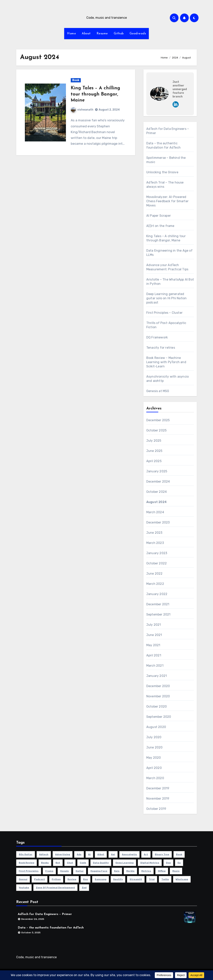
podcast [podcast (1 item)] (40, 879)
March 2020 (155, 778)
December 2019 (158, 788)
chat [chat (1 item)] (70, 863)
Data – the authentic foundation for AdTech (51, 928)
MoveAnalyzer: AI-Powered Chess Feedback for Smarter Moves (167, 201)
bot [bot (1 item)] (58, 863)
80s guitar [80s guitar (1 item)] (26, 854)
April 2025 (154, 461)
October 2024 (157, 492)
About (86, 34)
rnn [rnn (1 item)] (85, 879)
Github (119, 34)
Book (76, 80)
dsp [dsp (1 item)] (168, 863)
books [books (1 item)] (45, 863)
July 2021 (154, 625)
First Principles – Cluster (164, 313)
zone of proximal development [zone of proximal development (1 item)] (55, 888)
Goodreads (138, 34)
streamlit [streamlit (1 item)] (136, 879)
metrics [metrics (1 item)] (146, 871)
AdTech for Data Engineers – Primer (45, 914)
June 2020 (154, 747)
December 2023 (158, 522)
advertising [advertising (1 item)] (63, 854)
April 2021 (154, 655)
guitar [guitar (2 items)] (80, 871)
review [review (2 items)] (72, 879)
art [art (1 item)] (146, 854)
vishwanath (82, 110)
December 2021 (158, 604)
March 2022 (155, 584)
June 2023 (154, 533)
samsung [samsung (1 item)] (101, 879)
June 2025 (154, 451)
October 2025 (156, 430)
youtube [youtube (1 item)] (24, 888)
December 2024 (158, 482)
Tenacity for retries (161, 348)
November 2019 (158, 799)
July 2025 (154, 441)
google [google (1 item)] (64, 871)
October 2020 (157, 706)
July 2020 (154, 737)
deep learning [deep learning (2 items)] (125, 863)
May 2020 (154, 758)
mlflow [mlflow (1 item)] (162, 871)
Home (72, 34)
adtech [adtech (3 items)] (44, 854)
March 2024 (155, 512)
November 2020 (158, 696)
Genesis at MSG (158, 391)
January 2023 (157, 553)
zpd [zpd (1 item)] (84, 888)
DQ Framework (157, 337)
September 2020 (159, 717)
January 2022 (157, 594)
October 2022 (157, 563)
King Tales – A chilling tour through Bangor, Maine (95, 94)
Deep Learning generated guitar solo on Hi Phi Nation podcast (167, 298)
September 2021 (158, 614)
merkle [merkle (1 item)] (130, 871)
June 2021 (154, 635)
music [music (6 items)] (176, 871)
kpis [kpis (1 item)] (117, 871)
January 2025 (157, 471)
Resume (102, 34)
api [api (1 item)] (113, 854)
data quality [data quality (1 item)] (101, 863)
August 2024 (156, 502)
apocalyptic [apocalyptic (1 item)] (129, 854)
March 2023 (155, 543)
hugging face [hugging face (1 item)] (99, 871)
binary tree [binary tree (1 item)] (162, 854)
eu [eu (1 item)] (179, 863)
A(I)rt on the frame (160, 226)
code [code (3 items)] (83, 863)
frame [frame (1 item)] (49, 871)
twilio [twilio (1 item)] (165, 879)
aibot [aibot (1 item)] (101, 854)
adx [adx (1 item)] (79, 854)
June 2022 (154, 574)
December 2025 (158, 420)
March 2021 (155, 666)
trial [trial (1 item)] (152, 879)
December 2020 (158, 686)
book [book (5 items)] (179, 854)
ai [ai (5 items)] (89, 854)
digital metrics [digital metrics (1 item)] (150, 863)
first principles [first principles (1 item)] (29, 871)
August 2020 (156, 727)
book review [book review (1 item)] (27, 863)
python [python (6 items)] (56, 879)
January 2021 (157, 676)
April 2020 (154, 768)
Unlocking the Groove (162, 172)
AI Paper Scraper (159, 216)
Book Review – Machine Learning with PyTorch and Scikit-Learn (166, 362)
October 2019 (156, 809)
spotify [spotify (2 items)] (118, 879)
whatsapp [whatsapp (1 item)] (182, 879)
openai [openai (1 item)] (23, 879)
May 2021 (153, 645)
